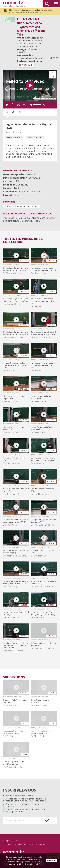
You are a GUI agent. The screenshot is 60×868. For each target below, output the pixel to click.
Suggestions (14, 677)
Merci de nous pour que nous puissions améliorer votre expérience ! (28, 11)
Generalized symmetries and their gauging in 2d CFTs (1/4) (43, 459)
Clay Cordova (15, 132)
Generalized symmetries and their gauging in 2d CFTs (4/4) (43, 613)
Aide (18, 841)
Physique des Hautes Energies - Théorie (21, 206)
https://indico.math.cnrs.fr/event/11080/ (37, 58)
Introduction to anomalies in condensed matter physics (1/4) (44, 269)
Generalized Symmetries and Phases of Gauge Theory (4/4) (43, 333)
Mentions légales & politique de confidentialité (27, 844)
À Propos (7, 841)
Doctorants (36, 192)
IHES (16, 181)
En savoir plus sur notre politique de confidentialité (25, 863)
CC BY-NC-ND (21, 185)
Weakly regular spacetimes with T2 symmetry (15, 763)
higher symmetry (35, 137)
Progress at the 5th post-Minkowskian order (14, 732)
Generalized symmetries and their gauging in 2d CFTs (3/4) (15, 583)
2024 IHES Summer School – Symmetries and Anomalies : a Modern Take (31, 27)
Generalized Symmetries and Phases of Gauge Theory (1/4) (16, 269)
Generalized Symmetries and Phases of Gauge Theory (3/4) (16, 333)
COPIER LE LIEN (26, 65)
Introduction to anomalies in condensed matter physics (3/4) (15, 365)
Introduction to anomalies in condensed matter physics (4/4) (43, 365)
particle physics (14, 137)
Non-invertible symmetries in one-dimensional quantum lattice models (15, 645)
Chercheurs (23, 192)
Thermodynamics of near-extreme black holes (42, 732)
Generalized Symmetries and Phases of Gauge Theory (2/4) (16, 300)
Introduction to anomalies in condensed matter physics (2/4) (43, 301)
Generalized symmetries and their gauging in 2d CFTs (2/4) (15, 521)
